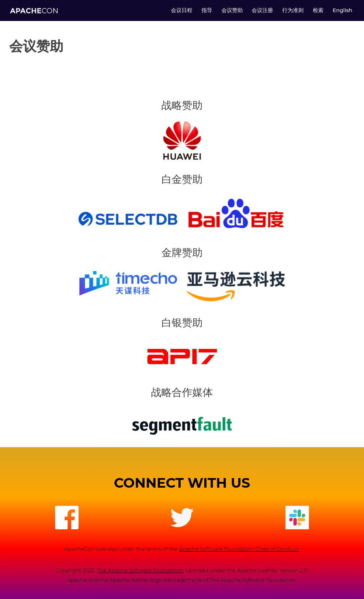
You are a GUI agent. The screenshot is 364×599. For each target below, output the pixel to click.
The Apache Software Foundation (140, 571)
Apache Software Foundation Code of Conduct (239, 549)
